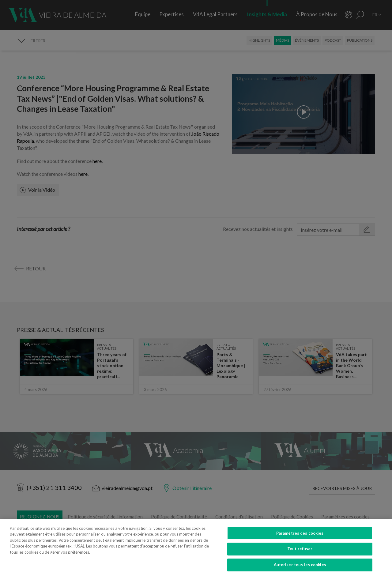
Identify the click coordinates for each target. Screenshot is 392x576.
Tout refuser (300, 555)
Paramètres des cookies (300, 540)
